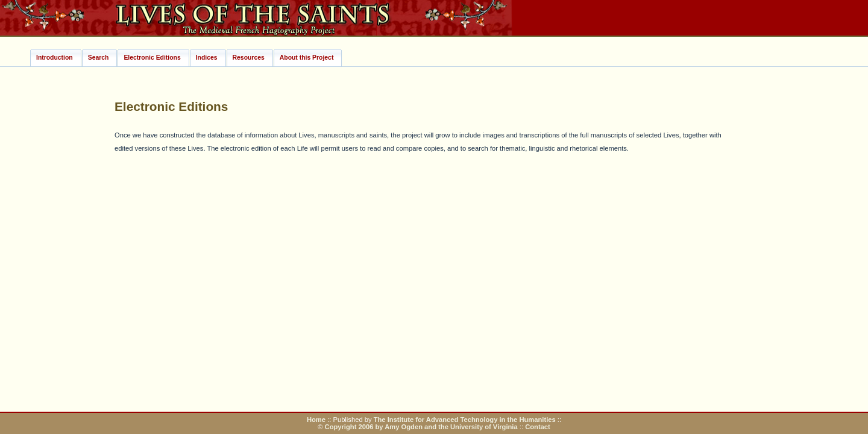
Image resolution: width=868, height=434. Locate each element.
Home (316, 420)
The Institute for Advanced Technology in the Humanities (466, 420)
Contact (538, 427)
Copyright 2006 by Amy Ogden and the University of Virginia (421, 427)
